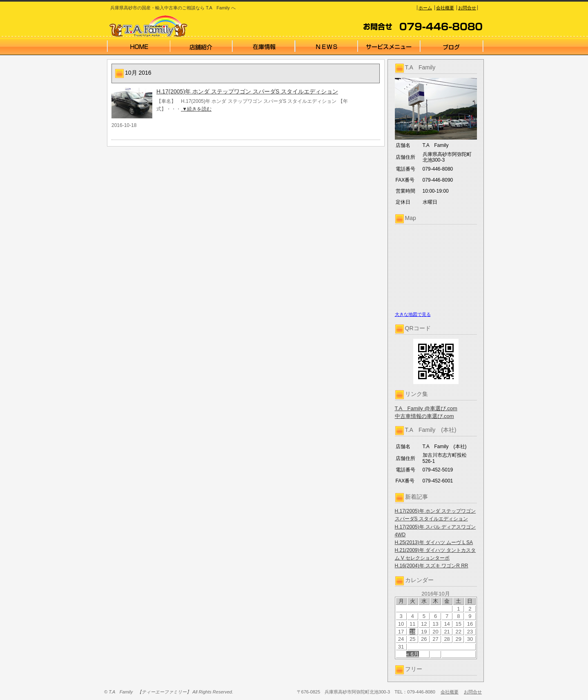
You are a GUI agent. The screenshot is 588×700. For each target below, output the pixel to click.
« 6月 (413, 654)
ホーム (425, 8)
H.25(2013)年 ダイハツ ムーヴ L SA (434, 542)
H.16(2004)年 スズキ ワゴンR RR (432, 566)
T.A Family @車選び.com (426, 408)
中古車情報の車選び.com (424, 416)
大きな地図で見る (413, 314)
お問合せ (467, 8)
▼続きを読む (196, 109)
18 (412, 632)
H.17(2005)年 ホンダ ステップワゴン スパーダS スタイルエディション (247, 91)
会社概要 (445, 8)
